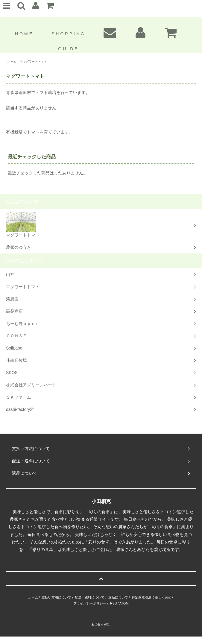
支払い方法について (56, 597)
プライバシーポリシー (90, 603)
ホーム (12, 61)
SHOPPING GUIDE (69, 41)
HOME (24, 34)
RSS (114, 603)
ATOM (124, 603)
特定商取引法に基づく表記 (151, 597)
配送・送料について (90, 597)
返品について (118, 597)
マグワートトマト (35, 61)
